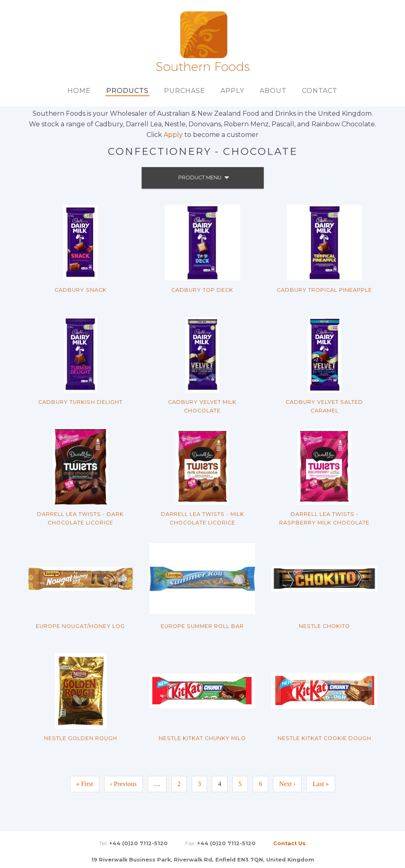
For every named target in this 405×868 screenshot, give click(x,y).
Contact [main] (320, 91)
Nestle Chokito (324, 626)
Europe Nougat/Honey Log (80, 626)
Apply (173, 135)
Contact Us (289, 843)
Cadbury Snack (81, 290)
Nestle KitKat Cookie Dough (324, 738)
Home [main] (79, 91)
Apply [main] (232, 91)
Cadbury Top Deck (202, 290)
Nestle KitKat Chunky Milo (202, 738)
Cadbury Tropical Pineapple (324, 290)
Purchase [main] (185, 91)
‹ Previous (124, 784)
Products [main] (127, 91)
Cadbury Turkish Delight (80, 402)
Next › (287, 784)
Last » (321, 784)
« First (84, 784)
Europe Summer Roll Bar (202, 626)
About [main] (273, 91)
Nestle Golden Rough (81, 738)
